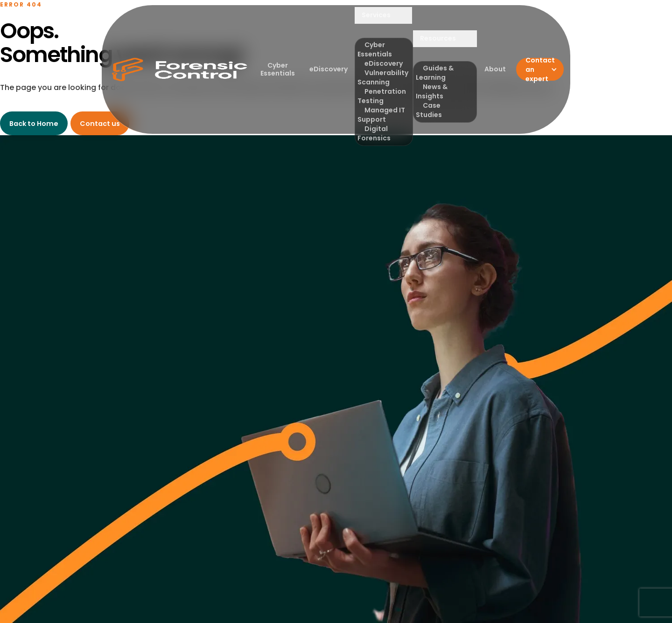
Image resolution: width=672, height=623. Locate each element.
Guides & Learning (435, 73)
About (495, 69)
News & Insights (432, 91)
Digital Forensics (374, 133)
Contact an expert (540, 69)
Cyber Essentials (278, 69)
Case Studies (429, 110)
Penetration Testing (382, 96)
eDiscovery (329, 69)
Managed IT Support (381, 115)
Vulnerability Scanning (383, 77)
